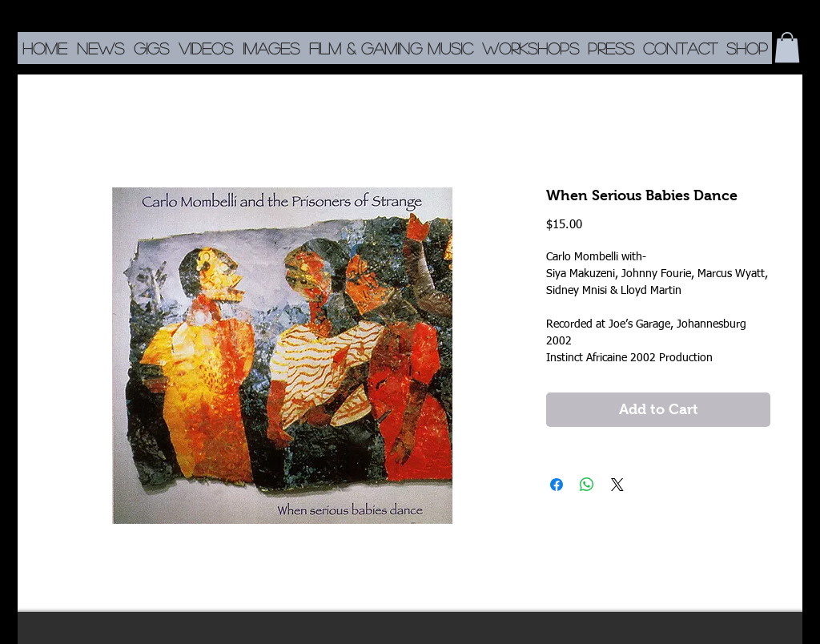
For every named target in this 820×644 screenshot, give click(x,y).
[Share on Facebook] (557, 485)
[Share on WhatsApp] (587, 485)
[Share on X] (617, 485)
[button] (787, 47)
